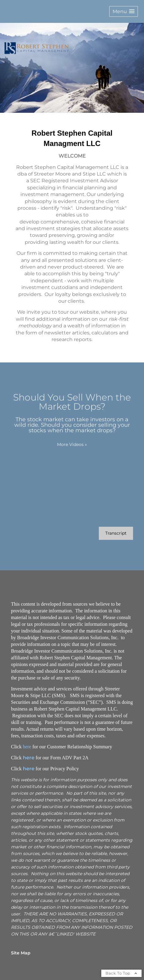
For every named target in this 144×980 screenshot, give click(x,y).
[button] (124, 11)
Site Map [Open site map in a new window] (21, 953)
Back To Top (121, 973)
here (27, 747)
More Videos (72, 444)
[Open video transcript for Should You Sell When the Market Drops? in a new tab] (116, 533)
